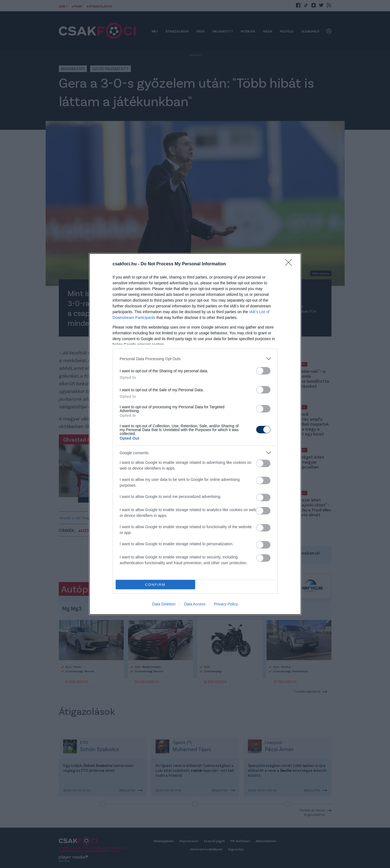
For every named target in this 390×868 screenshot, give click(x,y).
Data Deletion (164, 604)
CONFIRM (155, 585)
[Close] (290, 264)
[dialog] (195, 434)
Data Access (195, 604)
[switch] (263, 371)
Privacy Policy (226, 604)
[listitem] (195, 359)
